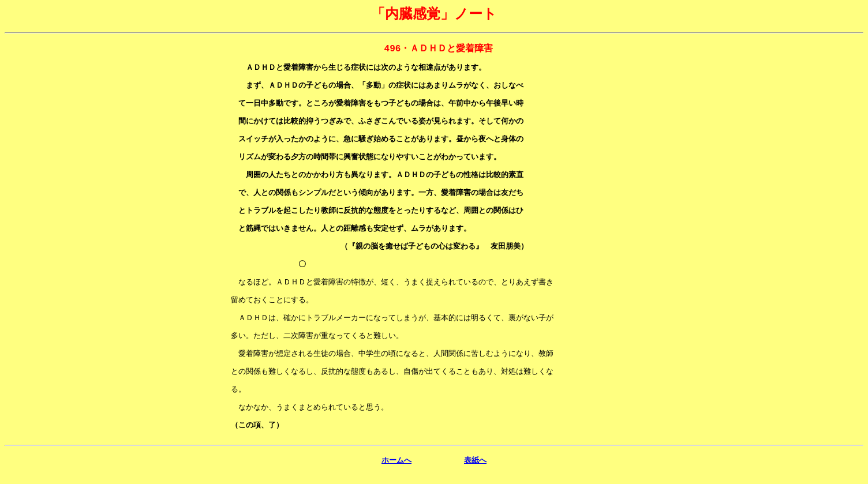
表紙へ (475, 474)
